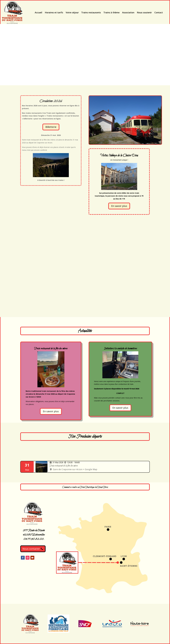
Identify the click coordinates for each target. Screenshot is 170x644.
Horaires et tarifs (54, 12)
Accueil (38, 12)
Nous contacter (31, 549)
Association (128, 12)
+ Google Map (90, 469)
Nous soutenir (144, 12)
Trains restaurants (91, 12)
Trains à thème (111, 12)
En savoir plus (119, 206)
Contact (159, 12)
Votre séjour (72, 12)
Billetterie (51, 127)
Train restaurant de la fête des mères (64, 466)
